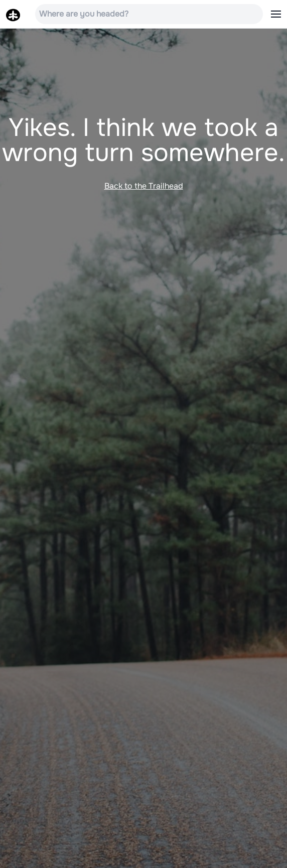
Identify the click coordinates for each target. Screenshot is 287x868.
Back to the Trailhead (144, 186)
